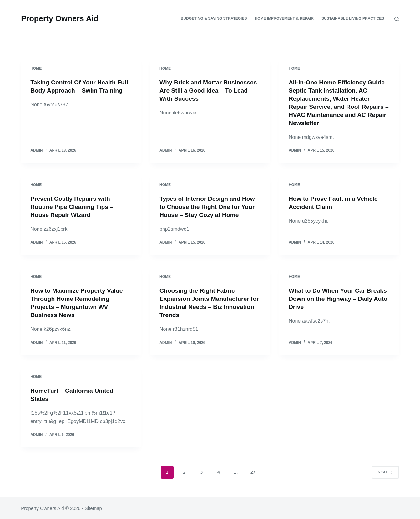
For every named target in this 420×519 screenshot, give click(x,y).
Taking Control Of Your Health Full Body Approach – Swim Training (75, 90)
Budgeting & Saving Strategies (214, 18)
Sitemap (93, 508)
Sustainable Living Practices (353, 18)
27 (253, 472)
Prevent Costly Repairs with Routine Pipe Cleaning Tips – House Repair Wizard (73, 207)
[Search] (397, 19)
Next (385, 472)
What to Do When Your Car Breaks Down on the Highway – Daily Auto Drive (335, 299)
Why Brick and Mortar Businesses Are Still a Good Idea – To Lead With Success (208, 90)
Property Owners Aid (60, 18)
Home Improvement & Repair (284, 18)
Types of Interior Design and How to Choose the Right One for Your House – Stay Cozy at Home (209, 207)
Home (36, 68)
